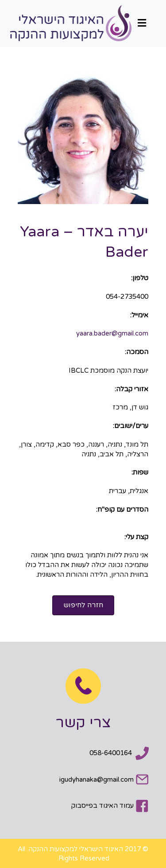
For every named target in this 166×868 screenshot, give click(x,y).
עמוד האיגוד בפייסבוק (102, 806)
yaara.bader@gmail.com (112, 333)
